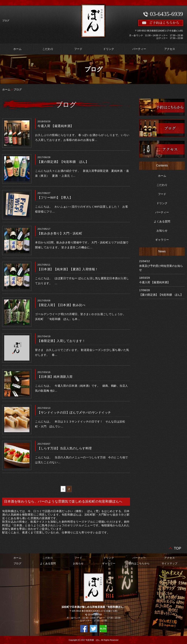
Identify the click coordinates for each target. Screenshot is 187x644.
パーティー (139, 49)
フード (78, 49)
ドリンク (109, 49)
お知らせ (162, 231)
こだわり (48, 49)
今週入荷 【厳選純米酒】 (56, 126)
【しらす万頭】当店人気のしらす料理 (65, 448)
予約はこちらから (139, 563)
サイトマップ (170, 563)
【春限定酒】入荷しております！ (61, 341)
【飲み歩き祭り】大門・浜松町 (60, 233)
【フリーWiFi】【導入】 (55, 198)
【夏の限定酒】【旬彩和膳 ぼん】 (63, 162)
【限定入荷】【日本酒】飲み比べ (61, 305)
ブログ (18, 89)
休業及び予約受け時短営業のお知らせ (161, 268)
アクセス (170, 49)
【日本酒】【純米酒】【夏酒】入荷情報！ (68, 269)
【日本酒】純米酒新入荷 (55, 377)
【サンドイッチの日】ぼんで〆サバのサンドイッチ (74, 412)
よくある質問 (162, 221)
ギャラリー (162, 240)
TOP (178, 548)
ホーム (17, 49)
